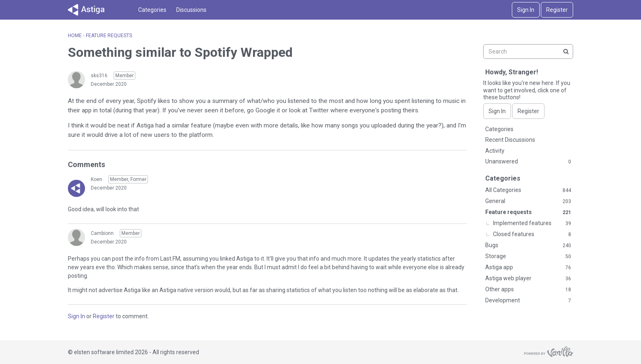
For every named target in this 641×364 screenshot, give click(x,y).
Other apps (528, 290)
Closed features (532, 234)
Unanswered (528, 162)
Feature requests (528, 212)
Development (528, 301)
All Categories (528, 190)
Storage (528, 257)
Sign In (526, 10)
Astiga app (528, 268)
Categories (152, 10)
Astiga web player (528, 279)
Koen (96, 179)
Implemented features (532, 223)
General (528, 201)
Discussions (191, 10)
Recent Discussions (510, 140)
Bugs (528, 246)
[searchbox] (528, 51)
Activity (495, 151)
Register (557, 10)
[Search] (566, 51)
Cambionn (102, 233)
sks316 (99, 76)
